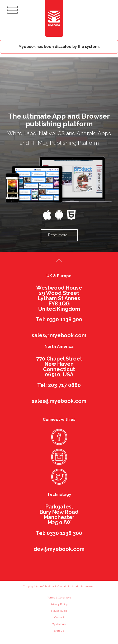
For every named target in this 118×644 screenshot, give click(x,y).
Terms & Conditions (59, 598)
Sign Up (59, 631)
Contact (59, 617)
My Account (59, 624)
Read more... (59, 235)
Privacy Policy (59, 604)
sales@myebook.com (59, 335)
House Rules (59, 611)
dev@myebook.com (59, 549)
